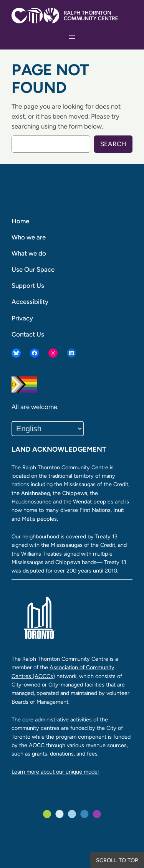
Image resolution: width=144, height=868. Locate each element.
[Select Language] (48, 429)
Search (113, 144)
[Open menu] (72, 37)
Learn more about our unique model (55, 772)
